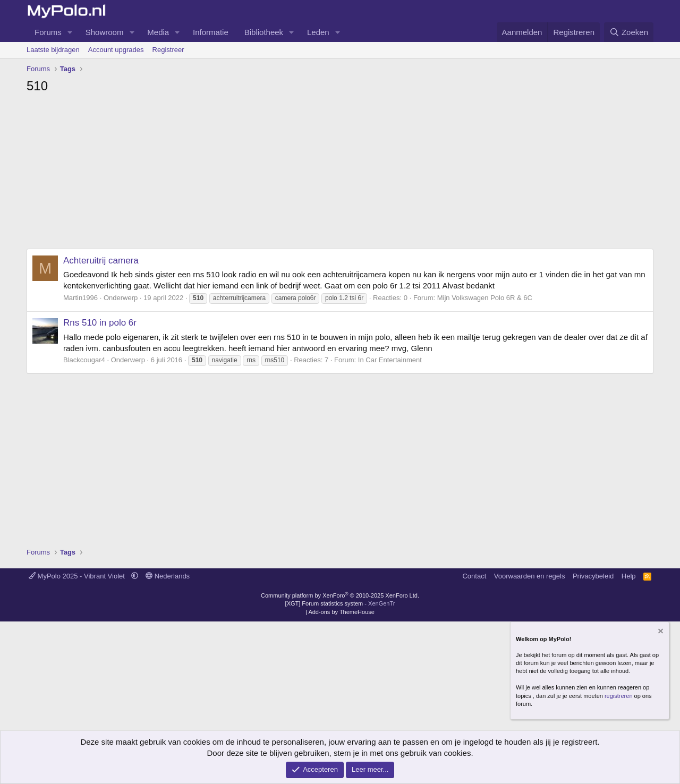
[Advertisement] (340, 174)
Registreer (168, 50)
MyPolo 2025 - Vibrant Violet (78, 576)
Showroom (105, 32)
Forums (48, 32)
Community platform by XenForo (340, 595)
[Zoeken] (629, 32)
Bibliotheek (264, 32)
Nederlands (168, 576)
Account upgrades (116, 50)
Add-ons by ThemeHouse (341, 612)
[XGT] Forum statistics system (340, 603)
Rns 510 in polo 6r (100, 323)
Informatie (211, 32)
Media (158, 32)
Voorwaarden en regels (530, 576)
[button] (70, 32)
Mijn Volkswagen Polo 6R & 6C (485, 298)
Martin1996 (80, 298)
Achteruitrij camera (101, 261)
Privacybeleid (593, 576)
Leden (318, 32)
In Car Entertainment (390, 360)
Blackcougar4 (84, 360)
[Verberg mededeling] (660, 632)
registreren (619, 696)
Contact (474, 576)
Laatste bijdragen (53, 50)
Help (629, 576)
